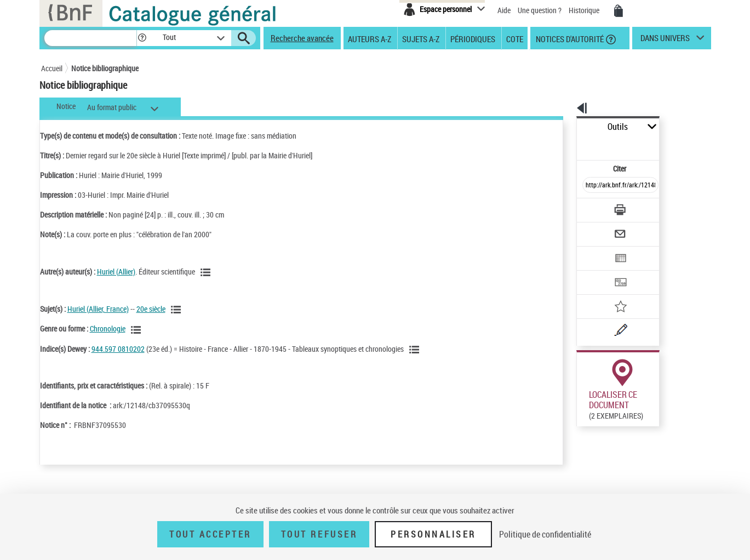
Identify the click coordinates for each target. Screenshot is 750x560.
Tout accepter (210, 534)
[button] (142, 38)
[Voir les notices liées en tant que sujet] (178, 310)
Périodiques (473, 38)
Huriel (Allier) (116, 272)
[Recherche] (90, 38)
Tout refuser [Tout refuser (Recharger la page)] (319, 534)
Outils (565, 127)
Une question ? (540, 10)
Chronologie (108, 328)
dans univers (665, 41)
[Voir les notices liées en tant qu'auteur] (207, 272)
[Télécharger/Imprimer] (592, 186)
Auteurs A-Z (370, 38)
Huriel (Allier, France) (98, 309)
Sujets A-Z (421, 38)
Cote (515, 38)
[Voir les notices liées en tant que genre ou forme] (138, 330)
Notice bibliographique (105, 68)
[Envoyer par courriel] (590, 207)
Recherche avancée (302, 38)
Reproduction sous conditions (661, 410)
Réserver (585, 410)
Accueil (52, 68)
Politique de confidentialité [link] (545, 534)
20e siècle (151, 309)
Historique (585, 10)
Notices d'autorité (569, 38)
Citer (573, 144)
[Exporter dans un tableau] (598, 228)
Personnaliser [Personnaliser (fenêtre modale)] (433, 534)
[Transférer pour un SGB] (595, 250)
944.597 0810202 (118, 349)
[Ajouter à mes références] (597, 271)
